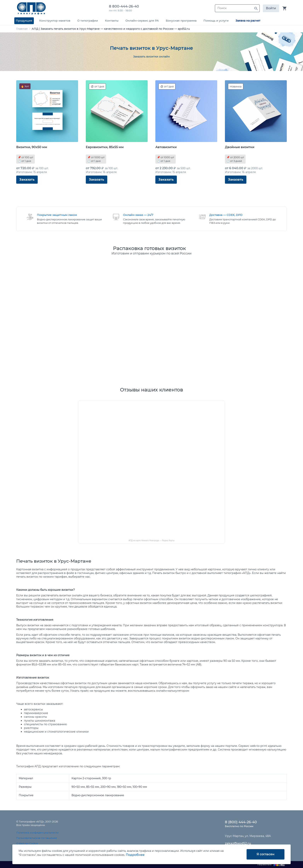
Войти (271, 8)
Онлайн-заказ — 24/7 (138, 215)
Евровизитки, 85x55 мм (105, 147)
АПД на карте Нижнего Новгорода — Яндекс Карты (151, 540)
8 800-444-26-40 (125, 6)
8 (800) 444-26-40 (241, 822)
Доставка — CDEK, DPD (226, 215)
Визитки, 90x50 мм (32, 147)
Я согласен (266, 854)
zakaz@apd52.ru (238, 843)
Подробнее (135, 855)
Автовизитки (166, 147)
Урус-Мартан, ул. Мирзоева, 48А (248, 836)
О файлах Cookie (27, 843)
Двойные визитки (240, 147)
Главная (22, 29)
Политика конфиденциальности (37, 833)
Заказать (27, 180)
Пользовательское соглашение (37, 838)
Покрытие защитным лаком (57, 215)
